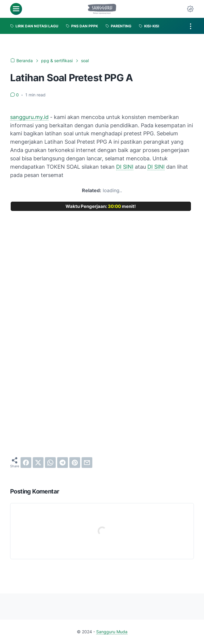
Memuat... (102, 321)
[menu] (16, 9)
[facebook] (26, 463)
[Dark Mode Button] (190, 9)
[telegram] (63, 463)
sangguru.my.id (29, 117)
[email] (87, 463)
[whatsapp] (50, 463)
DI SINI (125, 167)
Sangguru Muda (112, 632)
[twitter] (38, 463)
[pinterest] (75, 463)
